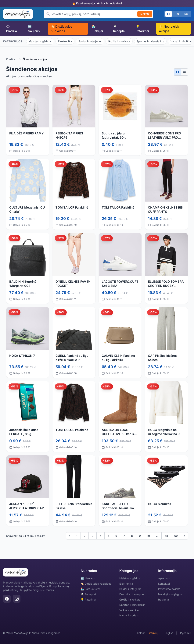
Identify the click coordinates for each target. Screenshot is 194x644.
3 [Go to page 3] (93, 536)
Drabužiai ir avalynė (132, 594)
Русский (186, 633)
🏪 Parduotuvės (91, 589)
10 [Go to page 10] (148, 536)
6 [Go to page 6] (116, 536)
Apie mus (164, 578)
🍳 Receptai (119, 29)
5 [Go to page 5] (108, 536)
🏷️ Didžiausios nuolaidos (62, 29)
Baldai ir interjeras (90, 41)
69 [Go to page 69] (176, 536)
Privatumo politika (169, 589)
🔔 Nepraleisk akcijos (169, 29)
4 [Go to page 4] (101, 536)
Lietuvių (153, 633)
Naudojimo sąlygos (170, 594)
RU (186, 14)
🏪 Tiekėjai (97, 29)
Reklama (163, 599)
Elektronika (65, 41)
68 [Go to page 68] (166, 536)
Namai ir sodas (129, 615)
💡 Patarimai (142, 29)
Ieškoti (145, 14)
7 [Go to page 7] (124, 536)
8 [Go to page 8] (132, 536)
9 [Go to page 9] (140, 536)
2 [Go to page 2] (85, 536)
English (169, 633)
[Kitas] (184, 536)
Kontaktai (164, 584)
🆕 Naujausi (34, 29)
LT (169, 14)
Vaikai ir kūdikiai (129, 610)
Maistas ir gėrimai (40, 41)
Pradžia (11, 29)
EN (177, 14)
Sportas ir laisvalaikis (150, 41)
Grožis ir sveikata (119, 41)
